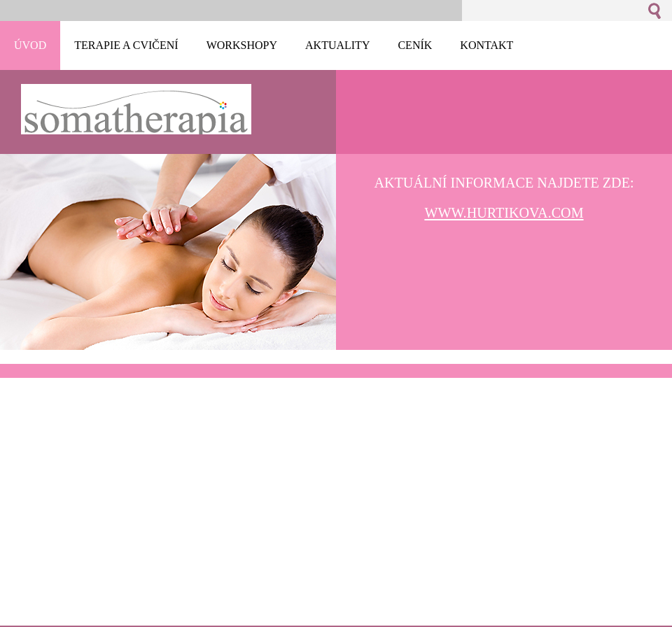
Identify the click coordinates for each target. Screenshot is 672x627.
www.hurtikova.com (504, 213)
